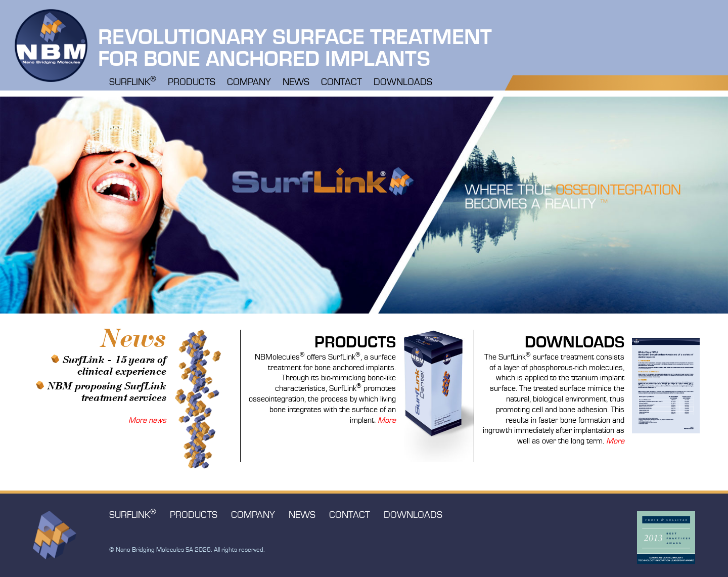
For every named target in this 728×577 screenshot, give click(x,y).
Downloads (403, 82)
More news (147, 421)
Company (249, 82)
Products (192, 82)
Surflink (133, 81)
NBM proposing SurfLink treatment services (107, 392)
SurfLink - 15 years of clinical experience (115, 366)
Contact (342, 82)
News (296, 82)
